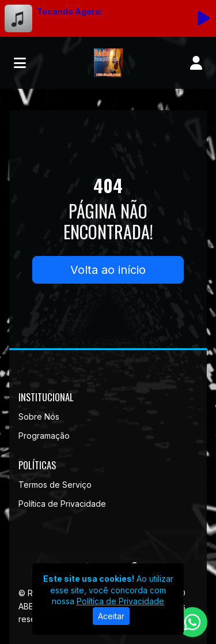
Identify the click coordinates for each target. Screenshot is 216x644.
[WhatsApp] (192, 622)
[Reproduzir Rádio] (203, 18)
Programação (44, 436)
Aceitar (111, 616)
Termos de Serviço (55, 485)
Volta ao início (108, 270)
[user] (196, 63)
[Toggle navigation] (20, 63)
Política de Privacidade (62, 504)
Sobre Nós (39, 417)
